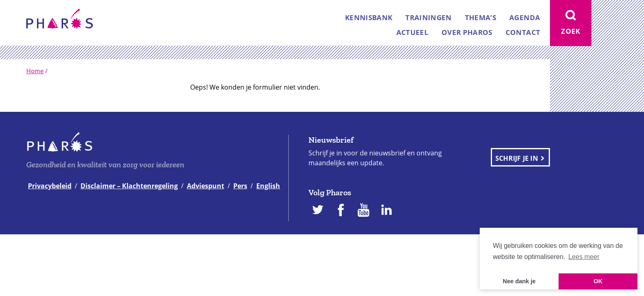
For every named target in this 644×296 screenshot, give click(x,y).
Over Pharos (467, 32)
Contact (523, 32)
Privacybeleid (50, 186)
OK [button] (598, 281)
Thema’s (481, 17)
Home (35, 71)
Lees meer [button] (584, 257)
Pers (240, 186)
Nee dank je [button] (519, 281)
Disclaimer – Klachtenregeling (129, 186)
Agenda (525, 17)
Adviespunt (206, 186)
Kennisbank (369, 17)
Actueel (412, 32)
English (268, 186)
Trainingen (428, 17)
